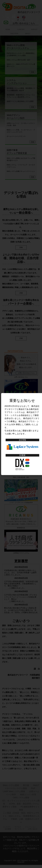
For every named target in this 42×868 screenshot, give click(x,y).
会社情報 (22, 440)
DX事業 (22, 455)
